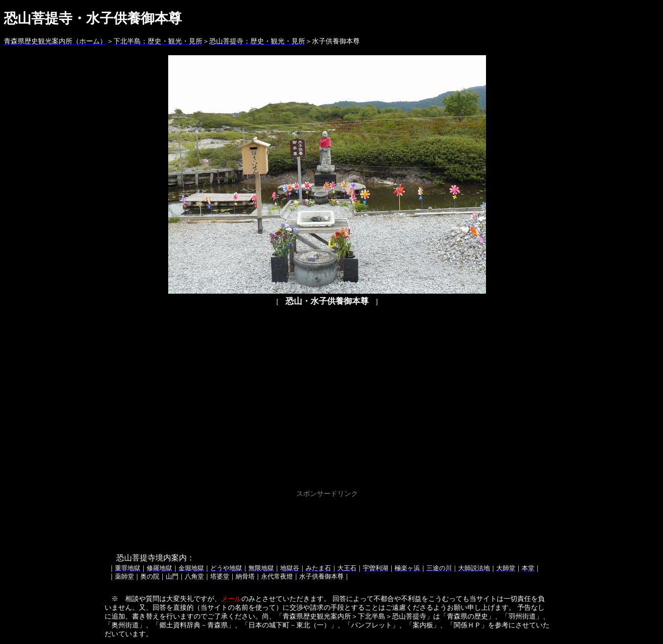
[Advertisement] (327, 522)
